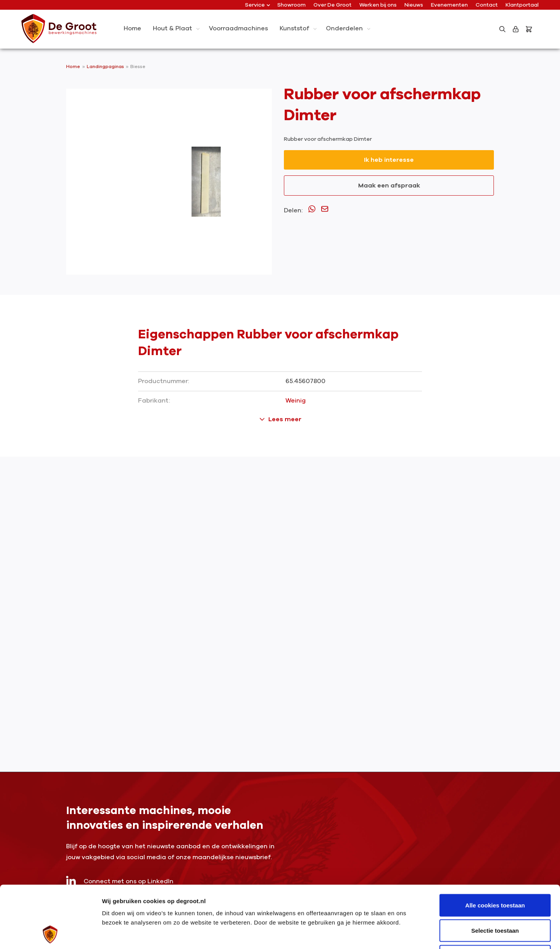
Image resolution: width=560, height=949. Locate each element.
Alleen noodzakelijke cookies (495, 898)
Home (73, 67)
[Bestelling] (530, 29)
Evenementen (449, 5)
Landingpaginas (106, 67)
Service (257, 5)
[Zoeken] (502, 29)
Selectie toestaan (495, 873)
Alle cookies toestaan (495, 847)
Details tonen (420, 934)
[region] (169, 182)
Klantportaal (522, 5)
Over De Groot (332, 5)
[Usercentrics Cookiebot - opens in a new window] (50, 934)
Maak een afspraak (389, 186)
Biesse (138, 67)
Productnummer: (164, 381)
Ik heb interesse (389, 160)
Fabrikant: (154, 401)
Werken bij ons (378, 5)
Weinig (296, 401)
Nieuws (414, 5)
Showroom (291, 5)
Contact (487, 5)
